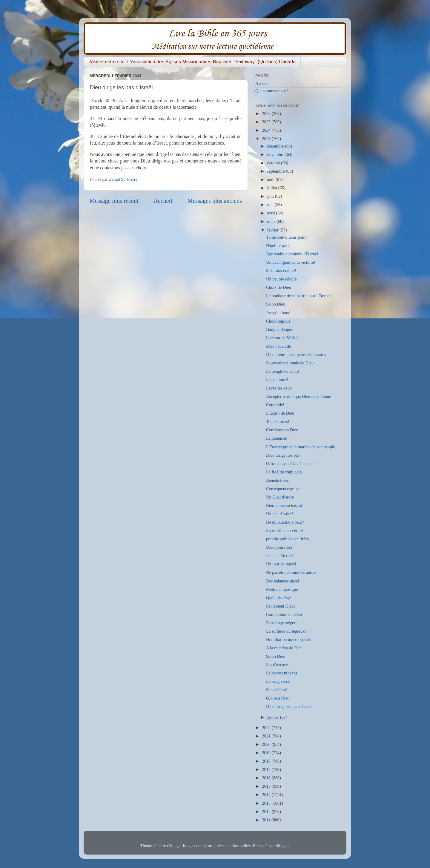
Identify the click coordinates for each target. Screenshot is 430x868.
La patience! (277, 438)
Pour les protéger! (281, 623)
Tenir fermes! (278, 421)
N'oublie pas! (278, 246)
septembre (277, 171)
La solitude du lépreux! (286, 631)
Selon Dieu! (276, 304)
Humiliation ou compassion (290, 640)
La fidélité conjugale (284, 472)
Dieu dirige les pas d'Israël (289, 706)
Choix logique (278, 321)
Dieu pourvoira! (280, 547)
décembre (276, 146)
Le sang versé (278, 681)
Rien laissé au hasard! (285, 505)
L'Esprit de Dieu (280, 413)
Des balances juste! (283, 581)
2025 (267, 122)
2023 (267, 139)
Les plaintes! (277, 380)
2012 (267, 812)
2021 (267, 736)
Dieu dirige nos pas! (283, 455)
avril (272, 213)
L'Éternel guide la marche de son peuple (301, 447)
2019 (267, 753)
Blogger (282, 846)
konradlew (242, 846)
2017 (267, 769)
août (271, 180)
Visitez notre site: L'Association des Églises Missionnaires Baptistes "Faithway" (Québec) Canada (193, 62)
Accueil (163, 201)
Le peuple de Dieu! (283, 371)
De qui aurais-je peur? (285, 522)
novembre (276, 154)
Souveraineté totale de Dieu (290, 363)
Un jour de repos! (281, 564)
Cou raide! (275, 405)
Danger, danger (279, 329)
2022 (267, 728)
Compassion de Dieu (284, 614)
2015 (267, 786)
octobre (274, 163)
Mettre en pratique (282, 589)
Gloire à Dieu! (278, 698)
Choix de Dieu (279, 287)
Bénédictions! (278, 480)
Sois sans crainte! (281, 271)
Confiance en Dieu (282, 430)
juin (271, 196)
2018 (267, 761)
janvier (274, 717)
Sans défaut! (277, 690)
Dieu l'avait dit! (279, 346)
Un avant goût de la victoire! (291, 262)
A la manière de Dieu (284, 648)
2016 (267, 778)
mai (271, 205)
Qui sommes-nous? (272, 91)
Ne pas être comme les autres (291, 572)
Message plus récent (114, 201)
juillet (273, 188)
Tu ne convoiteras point (286, 237)
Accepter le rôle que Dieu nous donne (298, 396)
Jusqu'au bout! (278, 313)
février (274, 230)
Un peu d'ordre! (280, 514)
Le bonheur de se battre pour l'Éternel (298, 296)
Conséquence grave (283, 489)
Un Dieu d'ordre (280, 497)
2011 (267, 820)
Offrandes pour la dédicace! (290, 464)
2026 (267, 114)
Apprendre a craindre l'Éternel (292, 254)
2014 (267, 795)
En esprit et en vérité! (285, 530)
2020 (267, 744)
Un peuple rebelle (281, 279)
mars (272, 221)
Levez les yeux (279, 388)
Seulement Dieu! (281, 606)
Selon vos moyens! (282, 673)
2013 (267, 803)
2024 (267, 130)
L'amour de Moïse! (282, 338)
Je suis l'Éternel (279, 556)
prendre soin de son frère (287, 539)
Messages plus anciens (215, 201)
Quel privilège (278, 598)
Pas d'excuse (277, 665)
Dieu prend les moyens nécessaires (296, 355)
